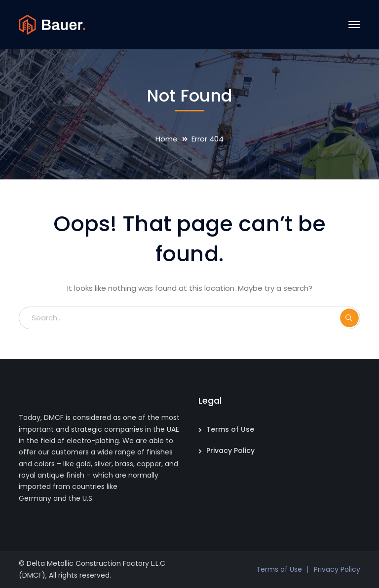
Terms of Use (230, 429)
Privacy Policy (230, 450)
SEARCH (349, 318)
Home (167, 139)
